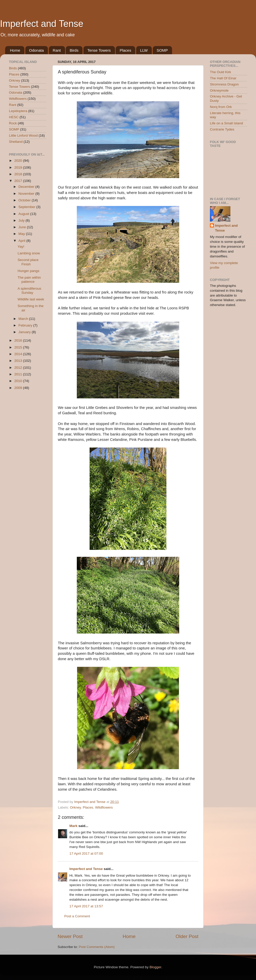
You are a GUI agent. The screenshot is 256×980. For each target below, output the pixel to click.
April (22, 241)
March (24, 319)
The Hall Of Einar (223, 78)
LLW (144, 50)
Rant (57, 50)
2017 (19, 181)
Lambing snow (29, 253)
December (27, 187)
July (22, 220)
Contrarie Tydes (222, 129)
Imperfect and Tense (42, 24)
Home (15, 50)
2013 (19, 361)
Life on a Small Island (226, 123)
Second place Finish (28, 262)
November (27, 194)
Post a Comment (77, 916)
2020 (19, 161)
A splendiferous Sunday (29, 291)
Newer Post (70, 936)
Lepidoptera (18, 111)
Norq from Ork (221, 107)
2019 (19, 167)
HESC (14, 117)
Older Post (187, 936)
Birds (74, 50)
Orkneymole (219, 90)
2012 (19, 368)
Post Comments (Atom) (97, 947)
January (25, 332)
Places (125, 50)
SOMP (162, 50)
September (27, 207)
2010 (19, 381)
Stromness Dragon (224, 84)
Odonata (37, 50)
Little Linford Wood (23, 135)
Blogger (155, 967)
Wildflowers (104, 807)
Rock (13, 123)
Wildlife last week (31, 299)
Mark (73, 826)
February (26, 325)
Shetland (16, 142)
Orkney (75, 807)
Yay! (21, 247)
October (25, 200)
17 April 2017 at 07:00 (86, 853)
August (24, 214)
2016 (19, 340)
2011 (19, 374)
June (23, 227)
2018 (19, 174)
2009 (19, 388)
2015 (19, 347)
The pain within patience (29, 280)
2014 (19, 354)
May (22, 234)
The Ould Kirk (221, 72)
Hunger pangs (29, 271)
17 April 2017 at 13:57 (86, 906)
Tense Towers (99, 50)
